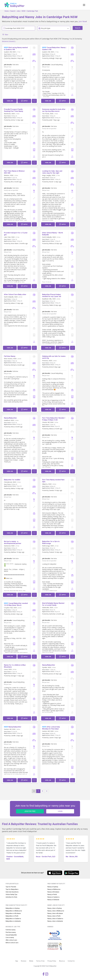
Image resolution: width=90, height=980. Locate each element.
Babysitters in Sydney (13, 908)
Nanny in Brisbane (53, 892)
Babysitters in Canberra (13, 919)
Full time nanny (11, 930)
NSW (24, 11)
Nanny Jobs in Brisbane (55, 913)
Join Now (82, 21)
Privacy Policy (52, 961)
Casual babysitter (11, 935)
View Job (10, 101)
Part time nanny (11, 932)
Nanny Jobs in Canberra (55, 919)
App (17, 961)
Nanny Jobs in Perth (54, 916)
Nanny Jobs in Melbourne (56, 911)
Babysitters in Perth (12, 916)
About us (62, 961)
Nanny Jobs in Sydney (55, 908)
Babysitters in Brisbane (13, 913)
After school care (11, 940)
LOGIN (60, 811)
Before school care (12, 943)
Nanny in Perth (52, 894)
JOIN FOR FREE (30, 811)
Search (13, 11)
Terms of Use (40, 961)
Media (31, 961)
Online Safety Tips (11, 894)
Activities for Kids (11, 897)
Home (7, 11)
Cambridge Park (32, 11)
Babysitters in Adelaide (13, 921)
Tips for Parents (11, 887)
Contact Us (71, 961)
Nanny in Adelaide (53, 900)
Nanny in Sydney (53, 887)
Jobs (18, 11)
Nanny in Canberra (53, 897)
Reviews (24, 961)
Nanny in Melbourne (54, 889)
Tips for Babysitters (12, 889)
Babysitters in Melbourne (14, 911)
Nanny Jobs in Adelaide (55, 921)
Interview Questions (12, 892)
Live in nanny (10, 937)
